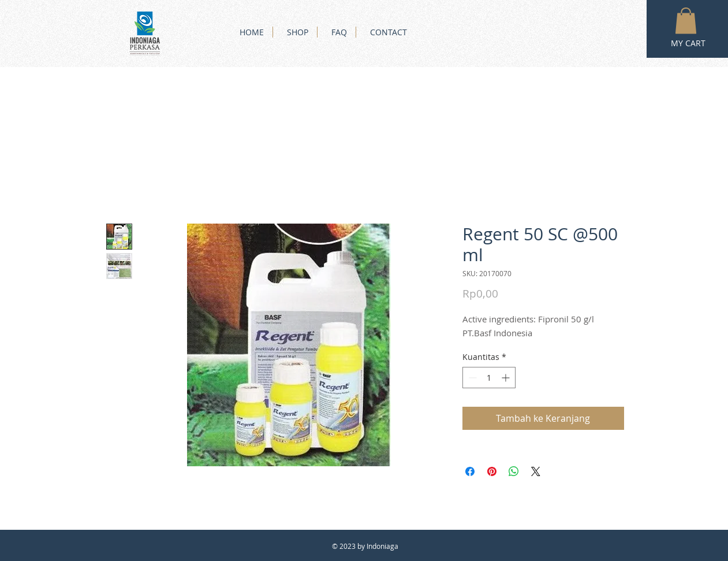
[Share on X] (536, 471)
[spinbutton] (489, 378)
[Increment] (507, 378)
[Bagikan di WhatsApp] (514, 471)
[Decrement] (471, 378)
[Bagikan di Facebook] (470, 471)
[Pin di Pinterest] (492, 471)
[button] (686, 21)
